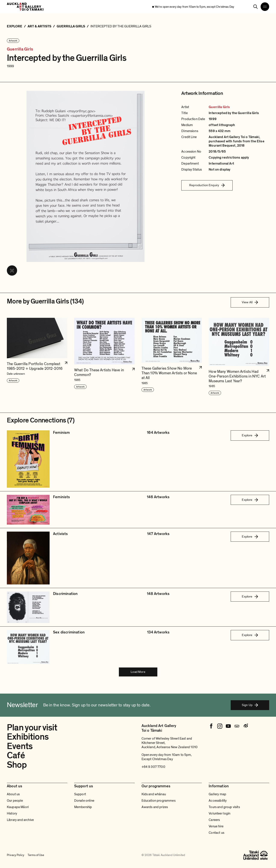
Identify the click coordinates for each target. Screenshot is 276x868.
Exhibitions (28, 737)
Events (20, 746)
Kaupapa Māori (18, 807)
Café (16, 756)
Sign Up (250, 705)
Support (80, 794)
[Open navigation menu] (265, 7)
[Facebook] (211, 726)
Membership (83, 807)
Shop (17, 765)
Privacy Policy (15, 855)
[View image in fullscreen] (12, 271)
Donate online (84, 801)
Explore (250, 435)
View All (250, 302)
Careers (214, 820)
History (12, 813)
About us (13, 794)
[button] (37, 357)
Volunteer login (219, 813)
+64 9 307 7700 (153, 767)
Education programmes (159, 801)
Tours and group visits (224, 807)
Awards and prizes (155, 807)
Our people (15, 801)
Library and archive (20, 820)
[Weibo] (245, 726)
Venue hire (216, 826)
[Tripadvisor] (237, 726)
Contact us (216, 833)
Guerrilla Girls (20, 49)
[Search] (255, 7)
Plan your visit (32, 728)
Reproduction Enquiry (207, 185)
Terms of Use (36, 855)
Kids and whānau (154, 794)
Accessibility (218, 801)
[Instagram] (220, 726)
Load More (138, 672)
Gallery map (217, 794)
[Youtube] (228, 726)
